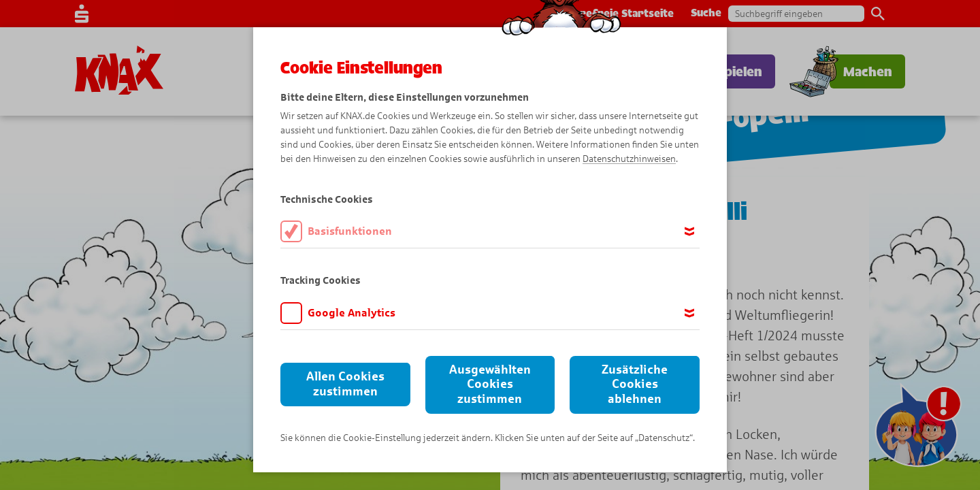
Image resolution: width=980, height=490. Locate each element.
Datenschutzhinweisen (629, 159)
